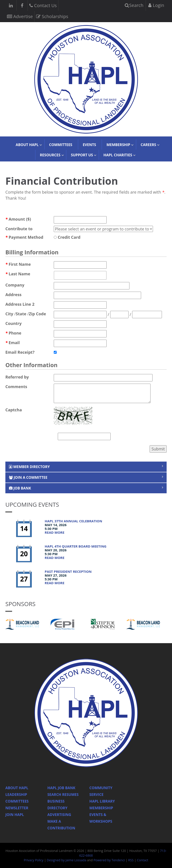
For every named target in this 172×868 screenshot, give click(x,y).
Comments (16, 387)
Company (15, 285)
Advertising (59, 815)
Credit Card (67, 237)
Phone (13, 333)
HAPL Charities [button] (118, 155)
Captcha (14, 410)
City (9, 314)
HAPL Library (102, 801)
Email (13, 343)
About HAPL (17, 788)
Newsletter (17, 808)
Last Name (18, 274)
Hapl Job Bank (61, 788)
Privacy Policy (33, 860)
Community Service (101, 791)
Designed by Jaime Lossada (67, 860)
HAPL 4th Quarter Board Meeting (76, 546)
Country (14, 323)
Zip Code (38, 314)
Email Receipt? (20, 352)
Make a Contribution (61, 825)
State (21, 314)
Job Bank (20, 488)
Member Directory (29, 467)
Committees (61, 145)
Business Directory (57, 805)
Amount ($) (18, 219)
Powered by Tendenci (109, 860)
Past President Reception (68, 571)
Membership (101, 808)
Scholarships (52, 16)
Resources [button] (50, 155)
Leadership (16, 795)
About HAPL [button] (27, 145)
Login (156, 5)
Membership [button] (118, 145)
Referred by (17, 377)
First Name (18, 264)
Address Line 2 (20, 304)
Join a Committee (28, 477)
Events (89, 145)
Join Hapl (15, 815)
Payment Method (24, 237)
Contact (142, 860)
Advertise (20, 16)
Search (134, 5)
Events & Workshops (101, 818)
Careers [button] (148, 145)
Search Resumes (63, 795)
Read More (55, 532)
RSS (131, 860)
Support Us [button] (82, 155)
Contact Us (43, 5)
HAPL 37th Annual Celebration (74, 521)
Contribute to (19, 229)
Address (13, 295)
